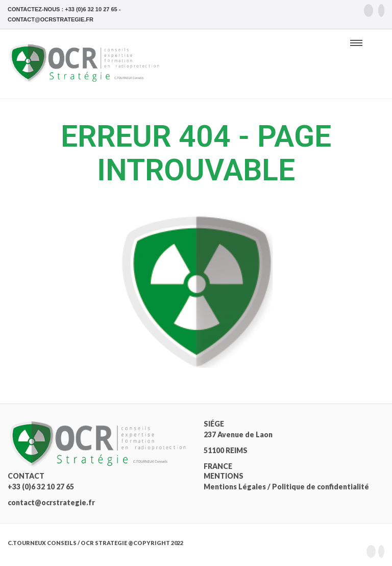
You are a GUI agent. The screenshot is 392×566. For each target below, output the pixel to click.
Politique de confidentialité (321, 487)
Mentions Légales (235, 487)
